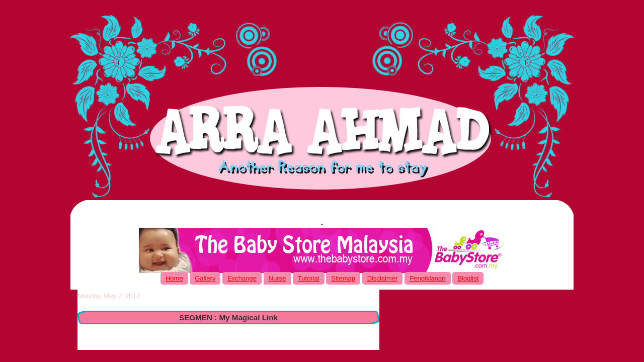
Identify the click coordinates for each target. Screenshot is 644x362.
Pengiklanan (428, 278)
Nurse (277, 278)
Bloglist (468, 278)
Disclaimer (383, 278)
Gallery (205, 278)
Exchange (242, 278)
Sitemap (343, 278)
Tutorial (309, 278)
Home (174, 278)
